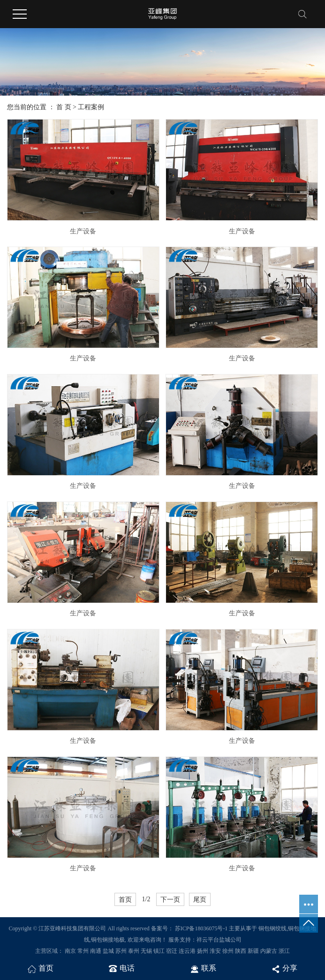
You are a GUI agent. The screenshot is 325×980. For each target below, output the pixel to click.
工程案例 (91, 107)
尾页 (200, 899)
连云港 (187, 951)
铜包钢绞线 (272, 928)
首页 (125, 899)
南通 (96, 951)
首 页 (64, 107)
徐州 (228, 951)
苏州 (121, 951)
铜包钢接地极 (108, 940)
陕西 (241, 951)
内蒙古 (269, 951)
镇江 (159, 951)
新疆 (253, 951)
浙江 (284, 951)
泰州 (134, 951)
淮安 (215, 951)
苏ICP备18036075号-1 (201, 928)
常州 (83, 951)
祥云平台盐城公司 (219, 940)
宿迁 (172, 951)
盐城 (108, 951)
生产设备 (83, 231)
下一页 (170, 899)
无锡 (146, 951)
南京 (70, 951)
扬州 (203, 951)
